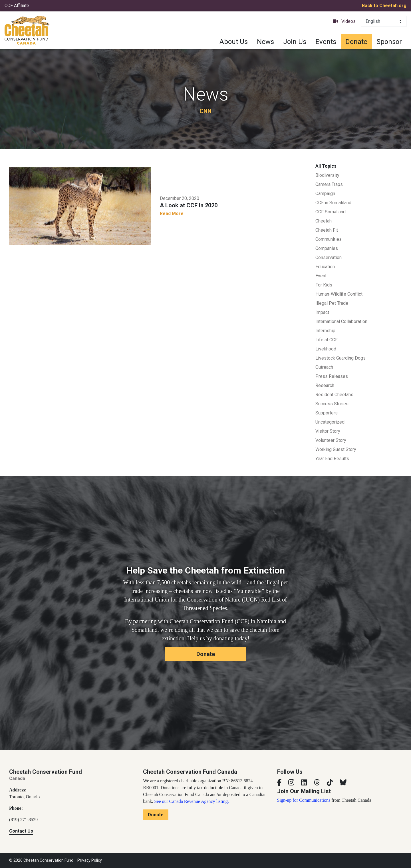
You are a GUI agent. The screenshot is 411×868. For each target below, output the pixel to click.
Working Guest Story (336, 449)
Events (326, 42)
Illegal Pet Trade (332, 303)
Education (325, 267)
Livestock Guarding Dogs (341, 358)
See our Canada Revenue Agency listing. (191, 801)
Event (321, 276)
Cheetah (324, 221)
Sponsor (389, 42)
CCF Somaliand (331, 212)
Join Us (295, 42)
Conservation (329, 257)
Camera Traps (329, 184)
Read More (172, 214)
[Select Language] (384, 21)
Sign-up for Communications (304, 800)
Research (325, 385)
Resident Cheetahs (334, 395)
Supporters (327, 413)
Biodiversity (327, 175)
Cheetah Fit (327, 230)
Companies (327, 248)
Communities (329, 239)
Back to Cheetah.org (384, 6)
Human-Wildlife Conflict (339, 294)
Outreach (324, 367)
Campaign (325, 194)
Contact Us (21, 831)
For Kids (324, 285)
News (265, 42)
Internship (325, 331)
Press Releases (332, 376)
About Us (234, 42)
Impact (322, 312)
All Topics (326, 166)
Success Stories (332, 404)
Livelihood (326, 349)
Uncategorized (330, 422)
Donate (356, 42)
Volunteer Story (331, 440)
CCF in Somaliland (333, 203)
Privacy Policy (90, 860)
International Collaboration (341, 321)
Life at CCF (327, 340)
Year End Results (332, 459)
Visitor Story (328, 431)
